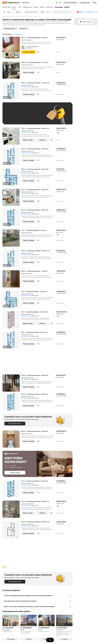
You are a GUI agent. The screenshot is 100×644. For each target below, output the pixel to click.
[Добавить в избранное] (38, 52)
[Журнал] (42, 7)
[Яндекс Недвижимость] (12, 3)
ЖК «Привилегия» (26, 132)
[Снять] (20, 7)
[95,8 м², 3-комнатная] (12, 178)
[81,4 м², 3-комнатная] (12, 510)
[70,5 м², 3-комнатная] (12, 137)
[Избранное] (57, 3)
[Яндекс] (4, 3)
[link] (95, 3)
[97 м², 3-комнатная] (12, 300)
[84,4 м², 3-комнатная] (12, 530)
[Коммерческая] (27, 7)
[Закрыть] (97, 12)
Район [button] (81, 12)
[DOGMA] (66, 7)
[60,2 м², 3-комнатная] (12, 384)
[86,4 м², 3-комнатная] (12, 91)
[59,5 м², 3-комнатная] (12, 280)
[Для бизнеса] (50, 7)
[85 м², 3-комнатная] (12, 341)
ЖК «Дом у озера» (26, 87)
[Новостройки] (7, 7)
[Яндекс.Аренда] (59, 7)
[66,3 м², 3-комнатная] (12, 440)
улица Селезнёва (26, 40)
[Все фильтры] (4, 12)
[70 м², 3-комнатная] (12, 239)
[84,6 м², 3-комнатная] (12, 157)
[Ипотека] (36, 7)
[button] (60, 3)
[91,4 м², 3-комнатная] (12, 218)
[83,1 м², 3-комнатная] (12, 198)
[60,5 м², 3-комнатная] (12, 48)
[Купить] (14, 7)
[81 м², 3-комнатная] (12, 320)
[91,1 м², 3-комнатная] (12, 403)
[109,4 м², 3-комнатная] (12, 71)
